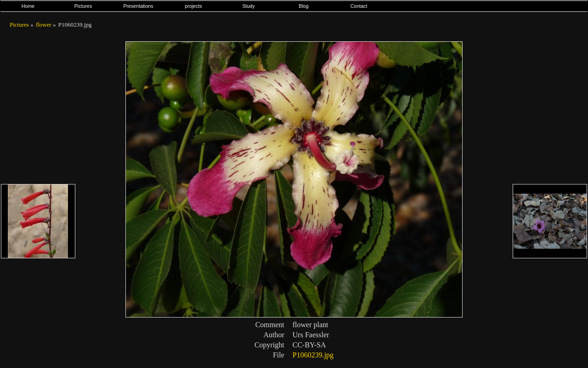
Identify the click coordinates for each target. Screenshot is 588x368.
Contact (359, 6)
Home (28, 6)
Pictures (83, 6)
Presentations (138, 6)
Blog (303, 6)
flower (44, 25)
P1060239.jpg (313, 355)
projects (193, 6)
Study (248, 6)
